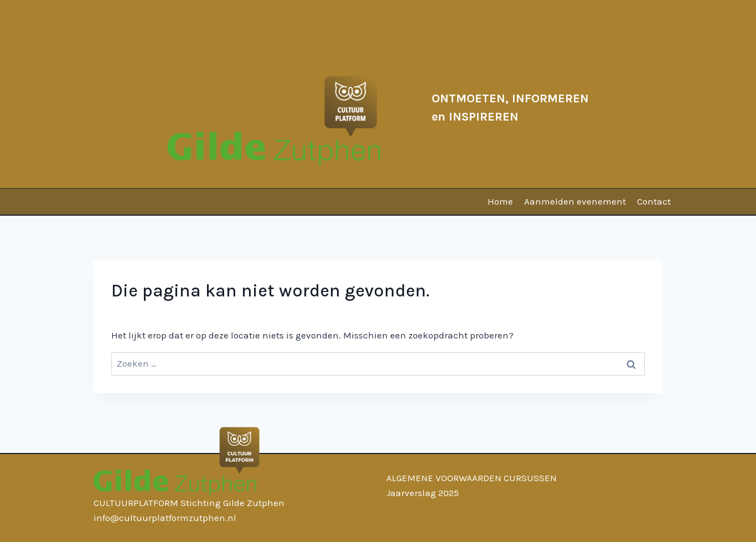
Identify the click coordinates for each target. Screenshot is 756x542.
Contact (654, 201)
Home (500, 201)
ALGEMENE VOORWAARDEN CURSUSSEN (472, 478)
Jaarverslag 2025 (423, 493)
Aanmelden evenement (575, 201)
